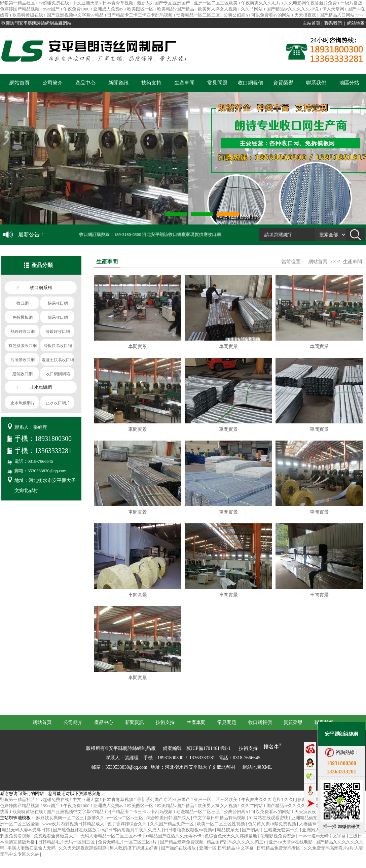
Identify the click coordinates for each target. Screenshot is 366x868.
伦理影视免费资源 (278, 836)
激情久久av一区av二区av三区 (116, 818)
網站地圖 (356, 23)
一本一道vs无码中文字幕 (323, 836)
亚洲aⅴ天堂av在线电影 (291, 842)
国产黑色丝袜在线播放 (75, 830)
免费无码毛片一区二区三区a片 (128, 842)
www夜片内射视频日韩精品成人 (74, 824)
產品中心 (85, 83)
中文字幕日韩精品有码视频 (220, 818)
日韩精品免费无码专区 (279, 848)
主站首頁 (312, 23)
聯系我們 (333, 23)
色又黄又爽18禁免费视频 (272, 824)
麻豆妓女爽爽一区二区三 (61, 818)
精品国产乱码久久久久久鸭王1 (237, 842)
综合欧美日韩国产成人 (169, 818)
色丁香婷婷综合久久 (127, 824)
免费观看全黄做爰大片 (56, 836)
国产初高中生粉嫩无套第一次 (271, 830)
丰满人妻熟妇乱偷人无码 (32, 848)
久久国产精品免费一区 (172, 824)
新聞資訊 (118, 83)
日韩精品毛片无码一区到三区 (67, 842)
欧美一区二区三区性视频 (221, 824)
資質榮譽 (283, 83)
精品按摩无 (228, 830)
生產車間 (184, 83)
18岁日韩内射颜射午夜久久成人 (131, 830)
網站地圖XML (257, 767)
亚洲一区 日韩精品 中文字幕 (227, 848)
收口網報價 (250, 83)
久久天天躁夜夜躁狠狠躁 (83, 848)
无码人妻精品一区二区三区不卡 (112, 836)
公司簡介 (52, 83)
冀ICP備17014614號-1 (208, 748)
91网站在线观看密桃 (269, 818)
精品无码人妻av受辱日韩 (27, 830)
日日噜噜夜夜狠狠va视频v (189, 830)
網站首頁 (20, 83)
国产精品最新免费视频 (182, 842)
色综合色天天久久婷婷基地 (231, 836)
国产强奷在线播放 (179, 848)
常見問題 (217, 83)
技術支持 (151, 83)
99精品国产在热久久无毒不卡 (174, 836)
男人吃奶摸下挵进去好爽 (134, 848)
